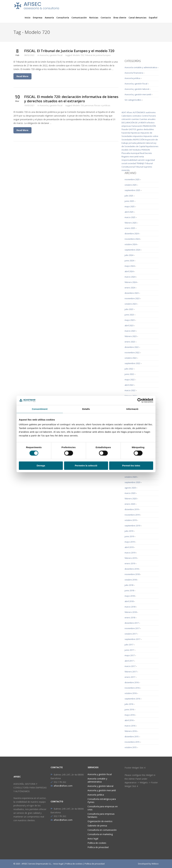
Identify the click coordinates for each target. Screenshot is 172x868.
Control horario (149, 116)
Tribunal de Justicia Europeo (98, 55)
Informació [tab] (132, 409)
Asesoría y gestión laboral (137, 89)
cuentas (135, 119)
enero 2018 (130, 618)
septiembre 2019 (132, 526)
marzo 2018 (130, 607)
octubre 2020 (131, 477)
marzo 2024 (130, 277)
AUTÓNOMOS (139, 112)
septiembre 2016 (132, 699)
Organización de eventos (100, 821)
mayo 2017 (130, 655)
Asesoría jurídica (132, 78)
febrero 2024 (131, 282)
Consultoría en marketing (100, 834)
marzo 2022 (130, 390)
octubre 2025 (131, 185)
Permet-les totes (131, 466)
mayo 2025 (130, 206)
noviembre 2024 (132, 239)
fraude (125, 129)
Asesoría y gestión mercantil (138, 94)
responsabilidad (129, 160)
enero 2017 (130, 677)
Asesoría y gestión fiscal (51, 55)
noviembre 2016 (132, 688)
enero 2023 (130, 342)
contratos (137, 116)
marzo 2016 (130, 726)
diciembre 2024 (132, 233)
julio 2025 (129, 196)
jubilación (141, 143)
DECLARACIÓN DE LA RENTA (134, 123)
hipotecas (135, 133)
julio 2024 (129, 255)
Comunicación (79, 18)
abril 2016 (129, 720)
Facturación (137, 126)
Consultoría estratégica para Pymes (102, 801)
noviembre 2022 (132, 352)
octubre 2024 (131, 244)
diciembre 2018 (132, 569)
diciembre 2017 (132, 623)
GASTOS (132, 129)
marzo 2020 (130, 493)
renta (141, 157)
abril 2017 (129, 661)
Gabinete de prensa (97, 826)
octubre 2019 (131, 520)
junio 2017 (129, 650)
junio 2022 (129, 374)
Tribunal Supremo (144, 167)
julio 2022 (129, 369)
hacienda (126, 133)
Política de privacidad (98, 847)
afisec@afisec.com (61, 786)
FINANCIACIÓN (149, 126)
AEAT (124, 112)
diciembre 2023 (132, 293)
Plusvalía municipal (130, 153)
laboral (149, 143)
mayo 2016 (130, 715)
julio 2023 (129, 309)
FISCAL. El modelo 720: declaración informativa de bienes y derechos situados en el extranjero (71, 99)
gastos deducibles (145, 129)
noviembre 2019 (132, 515)
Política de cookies (97, 843)
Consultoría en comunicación (102, 830)
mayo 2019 (130, 542)
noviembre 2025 (132, 179)
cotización (126, 119)
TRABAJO (141, 163)
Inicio (28, 18)
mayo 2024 (130, 266)
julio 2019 (129, 531)
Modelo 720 (78, 55)
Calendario (127, 116)
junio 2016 (129, 709)
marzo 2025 (130, 217)
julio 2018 (129, 585)
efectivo (151, 123)
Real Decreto (146, 153)
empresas (126, 126)
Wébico (155, 864)
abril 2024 (129, 271)
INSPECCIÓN (139, 140)
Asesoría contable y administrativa (141, 67)
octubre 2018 (131, 580)
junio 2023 (129, 315)
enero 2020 (130, 504)
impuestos (138, 136)
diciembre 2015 (132, 736)
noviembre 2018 (132, 574)
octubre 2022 (131, 358)
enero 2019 (130, 563)
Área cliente (120, 18)
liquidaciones (152, 146)
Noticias (94, 18)
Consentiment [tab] (40, 409)
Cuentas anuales (147, 119)
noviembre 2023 (132, 298)
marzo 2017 (130, 666)
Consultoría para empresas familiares (101, 815)
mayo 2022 (130, 380)
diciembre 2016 (132, 682)
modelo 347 (127, 150)
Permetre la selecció (86, 466)
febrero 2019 (131, 558)
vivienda (126, 170)
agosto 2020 (130, 488)
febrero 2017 (131, 672)
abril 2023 (129, 325)
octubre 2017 (131, 634)
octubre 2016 (131, 693)
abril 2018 (129, 601)
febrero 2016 (131, 731)
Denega (41, 466)
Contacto (106, 18)
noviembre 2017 (132, 628)
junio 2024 (129, 261)
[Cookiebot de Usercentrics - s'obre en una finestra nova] (140, 400)
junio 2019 (129, 536)
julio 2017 (129, 645)
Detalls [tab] (86, 409)
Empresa (38, 18)
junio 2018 (129, 590)
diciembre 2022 (132, 347)
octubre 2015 (131, 747)
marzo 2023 (130, 331)
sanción (141, 160)
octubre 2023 (131, 304)
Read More (22, 76)
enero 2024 (130, 288)
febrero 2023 (131, 336)
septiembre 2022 (132, 363)
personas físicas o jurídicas (97, 105)
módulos (137, 150)
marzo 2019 (130, 553)
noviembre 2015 (132, 742)
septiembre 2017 (132, 639)
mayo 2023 (130, 320)
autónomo (151, 112)
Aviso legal (93, 839)
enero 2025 (130, 228)
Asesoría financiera (134, 73)
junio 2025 (129, 201)
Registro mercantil (130, 157)
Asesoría (49, 18)
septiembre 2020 (132, 482)
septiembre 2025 (132, 190)
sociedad (132, 163)
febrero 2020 (131, 499)
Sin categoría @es (133, 100)
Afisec (129, 112)
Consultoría (63, 18)
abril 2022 (129, 385)
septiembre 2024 (132, 250)
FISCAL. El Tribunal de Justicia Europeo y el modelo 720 (69, 51)
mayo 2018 (130, 596)
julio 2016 (129, 704)
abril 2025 (129, 212)
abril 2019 (129, 547)
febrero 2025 (131, 223)
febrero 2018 (131, 612)
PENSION (146, 150)
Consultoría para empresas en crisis (103, 808)
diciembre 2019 (132, 509)
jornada (132, 143)
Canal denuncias (137, 18)
